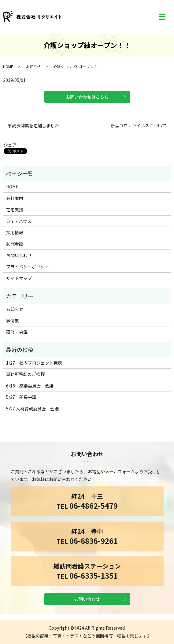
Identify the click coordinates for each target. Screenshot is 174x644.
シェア (10, 145)
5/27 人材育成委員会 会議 (32, 409)
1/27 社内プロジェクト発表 (34, 363)
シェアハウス (19, 221)
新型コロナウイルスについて (139, 126)
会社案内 (15, 198)
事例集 (13, 321)
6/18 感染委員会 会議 (30, 386)
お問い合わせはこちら (87, 97)
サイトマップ (19, 278)
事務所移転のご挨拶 (25, 374)
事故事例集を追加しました (33, 126)
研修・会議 (17, 332)
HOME (8, 66)
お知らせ (33, 66)
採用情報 (15, 232)
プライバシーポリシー (28, 267)
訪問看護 (15, 244)
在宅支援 (15, 209)
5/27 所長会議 (21, 397)
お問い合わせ (19, 255)
